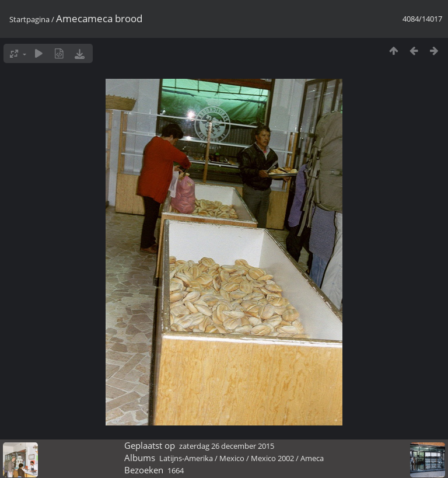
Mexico (232, 458)
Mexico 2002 (272, 458)
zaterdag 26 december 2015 (227, 446)
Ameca (312, 458)
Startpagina (29, 19)
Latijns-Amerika (186, 458)
